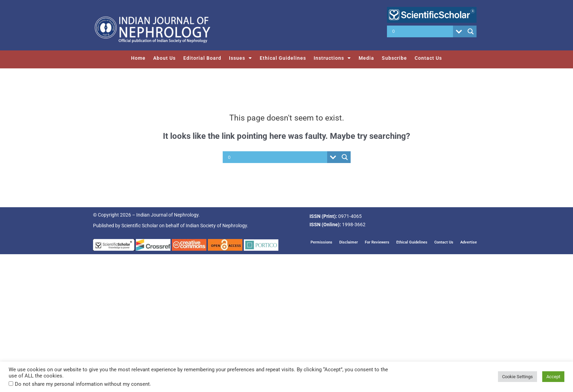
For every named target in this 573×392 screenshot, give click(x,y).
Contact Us (428, 58)
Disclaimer (349, 242)
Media (366, 58)
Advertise (469, 242)
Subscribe (394, 58)
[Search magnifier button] (471, 31)
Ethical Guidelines (283, 58)
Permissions (321, 242)
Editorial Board (202, 58)
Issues (241, 58)
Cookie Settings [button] (517, 377)
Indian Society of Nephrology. (217, 226)
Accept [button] (553, 377)
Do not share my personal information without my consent (82, 384)
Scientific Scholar (140, 226)
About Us (164, 58)
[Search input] (422, 31)
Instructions (332, 58)
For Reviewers (377, 242)
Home (138, 58)
